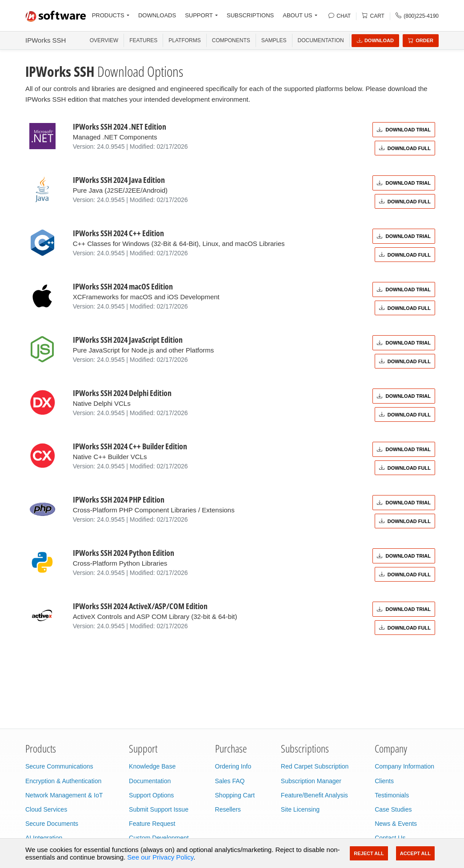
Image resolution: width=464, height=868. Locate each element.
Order (421, 40)
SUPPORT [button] (199, 15)
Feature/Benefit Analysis (314, 795)
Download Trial (404, 130)
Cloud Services (46, 809)
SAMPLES (274, 40)
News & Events (396, 824)
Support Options (151, 795)
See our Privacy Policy (160, 857)
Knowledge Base (152, 766)
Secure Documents (52, 824)
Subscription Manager (311, 781)
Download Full (405, 148)
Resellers (228, 809)
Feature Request (152, 824)
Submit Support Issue (159, 809)
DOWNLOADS (157, 15)
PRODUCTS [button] (108, 15)
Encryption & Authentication (63, 781)
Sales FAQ (230, 781)
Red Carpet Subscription (315, 766)
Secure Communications (59, 766)
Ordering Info (233, 766)
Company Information (404, 766)
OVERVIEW (104, 40)
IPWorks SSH (46, 40)
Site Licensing (300, 809)
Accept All (415, 853)
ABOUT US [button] (297, 15)
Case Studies (393, 809)
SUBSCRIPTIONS (250, 15)
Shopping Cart (235, 795)
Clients (384, 781)
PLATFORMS (184, 40)
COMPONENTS (231, 40)
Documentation (321, 40)
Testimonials (392, 795)
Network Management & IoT (64, 795)
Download (375, 40)
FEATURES (143, 40)
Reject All (369, 853)
